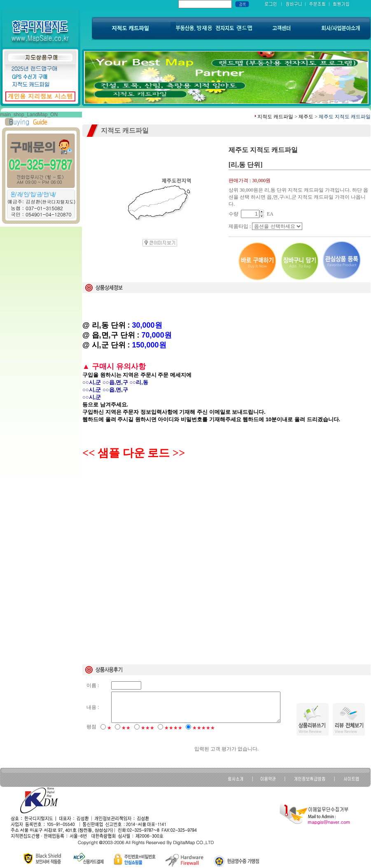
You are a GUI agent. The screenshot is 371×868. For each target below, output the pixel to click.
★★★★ (173, 728)
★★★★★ (204, 728)
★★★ (148, 728)
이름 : (93, 685)
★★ (126, 728)
